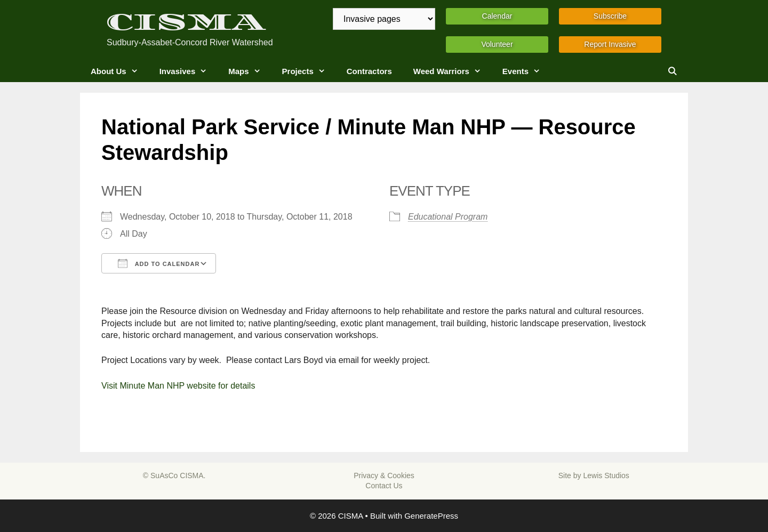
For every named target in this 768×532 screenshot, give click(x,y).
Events (527, 71)
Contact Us (384, 486)
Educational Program (448, 217)
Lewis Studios (606, 475)
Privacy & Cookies (384, 475)
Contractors (369, 71)
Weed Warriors (453, 71)
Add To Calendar (159, 263)
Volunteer (497, 44)
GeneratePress (431, 516)
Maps (250, 71)
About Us (120, 71)
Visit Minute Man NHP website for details (178, 386)
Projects (309, 71)
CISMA (186, 22)
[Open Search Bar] (672, 71)
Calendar (497, 16)
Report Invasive (610, 44)
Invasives (189, 71)
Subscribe (610, 16)
